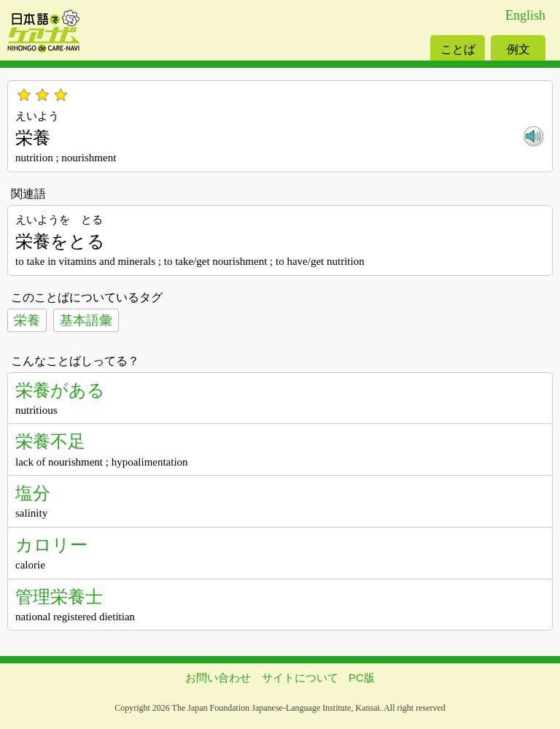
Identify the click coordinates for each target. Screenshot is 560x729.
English (525, 15)
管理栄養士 (59, 597)
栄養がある (60, 390)
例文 (518, 49)
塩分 (33, 493)
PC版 (362, 678)
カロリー (51, 545)
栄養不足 (50, 441)
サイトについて (300, 678)
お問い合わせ (218, 678)
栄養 (27, 320)
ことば (458, 49)
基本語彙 (86, 320)
